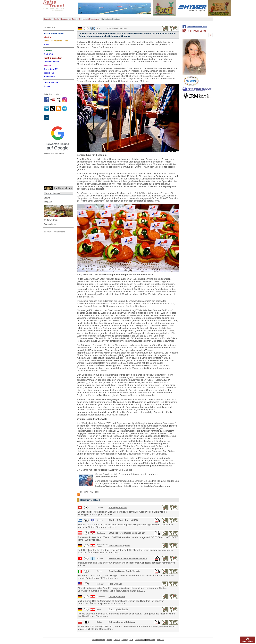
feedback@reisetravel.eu (109, 486)
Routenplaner (50, 224)
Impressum (151, 640)
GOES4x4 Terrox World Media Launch (127, 533)
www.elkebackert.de (106, 477)
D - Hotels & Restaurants (89, 19)
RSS (94, 640)
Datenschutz (140, 640)
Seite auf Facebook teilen (197, 27)
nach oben (247, 641)
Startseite (47, 19)
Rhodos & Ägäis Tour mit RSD (123, 520)
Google (47, 197)
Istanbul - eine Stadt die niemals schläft (128, 558)
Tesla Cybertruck (117, 597)
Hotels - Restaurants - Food (65, 19)
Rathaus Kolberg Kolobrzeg (122, 622)
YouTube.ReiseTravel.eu (157, 486)
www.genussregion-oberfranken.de (152, 466)
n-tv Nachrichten (53, 193)
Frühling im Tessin (118, 507)
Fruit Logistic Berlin (118, 609)
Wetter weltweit (51, 220)
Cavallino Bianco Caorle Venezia (124, 571)
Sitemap (125, 640)
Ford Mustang (115, 584)
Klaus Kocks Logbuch (119, 546)
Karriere (117, 640)
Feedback (101, 640)
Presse (109, 640)
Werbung (160, 640)
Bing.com (48, 202)
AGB (131, 640)
